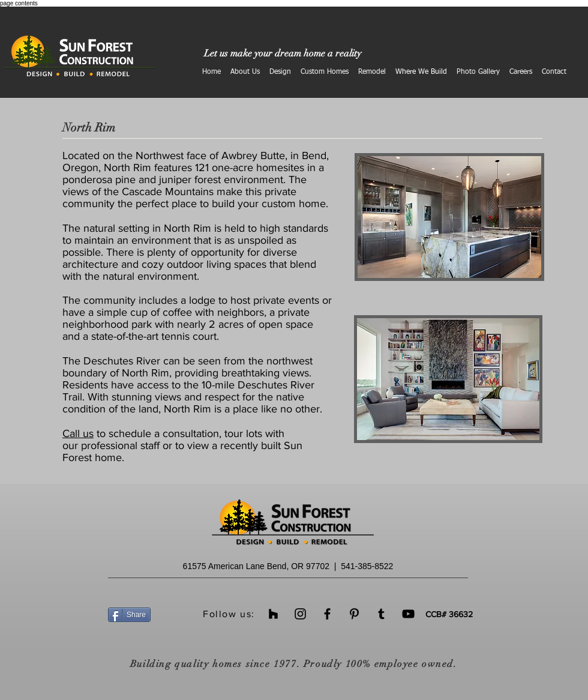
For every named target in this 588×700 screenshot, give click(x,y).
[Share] (129, 615)
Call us (78, 433)
